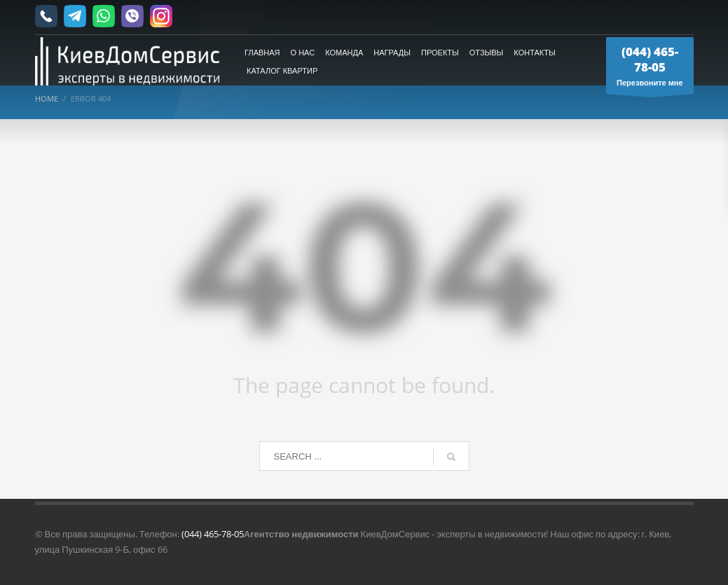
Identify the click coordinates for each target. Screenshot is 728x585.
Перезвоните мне (650, 69)
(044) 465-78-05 (213, 534)
